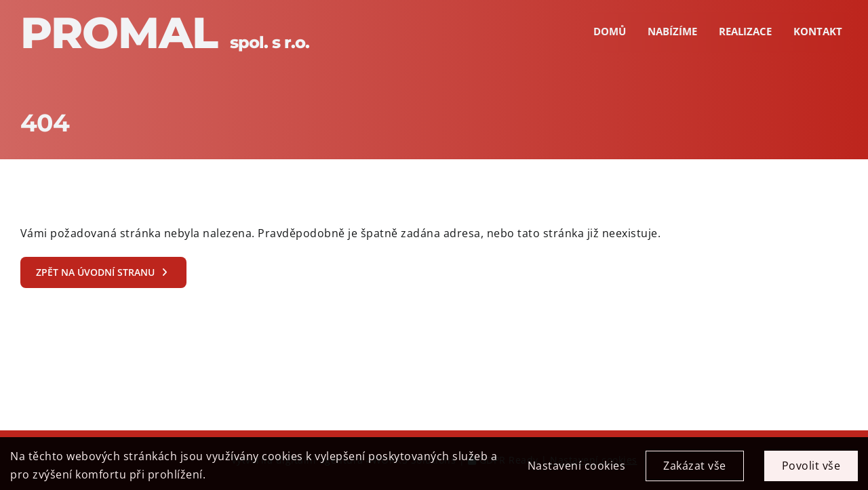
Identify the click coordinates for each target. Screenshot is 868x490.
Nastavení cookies (577, 470)
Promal (165, 33)
